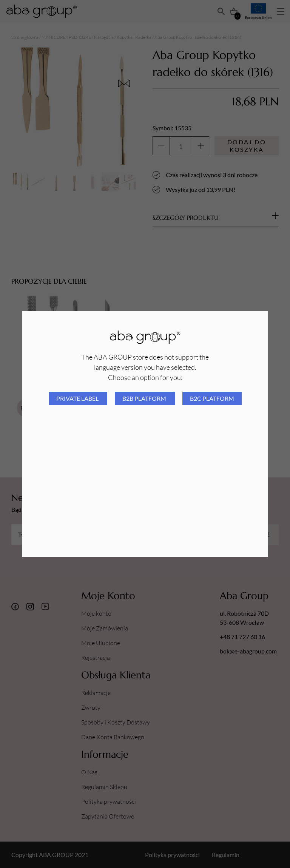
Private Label (78, 398)
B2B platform (145, 398)
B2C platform (212, 398)
